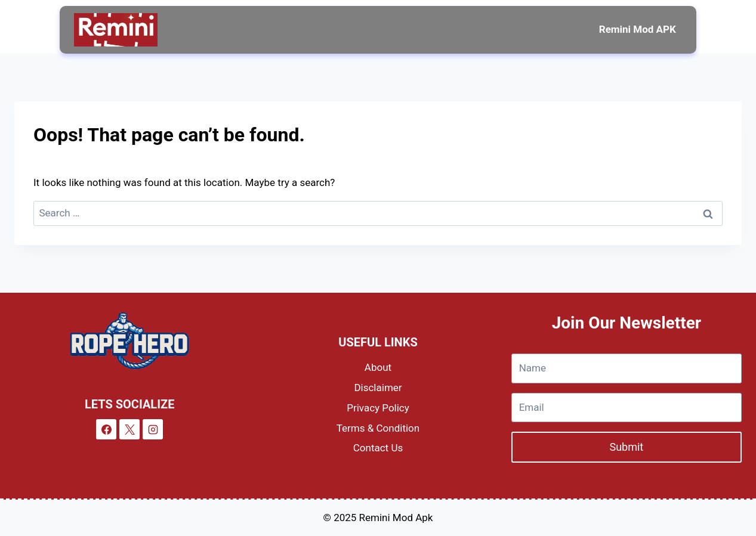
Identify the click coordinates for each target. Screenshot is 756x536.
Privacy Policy (378, 408)
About (378, 367)
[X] (129, 429)
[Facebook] (106, 429)
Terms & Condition (378, 428)
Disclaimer (378, 388)
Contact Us (378, 448)
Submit (626, 447)
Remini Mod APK (638, 29)
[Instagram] (153, 429)
